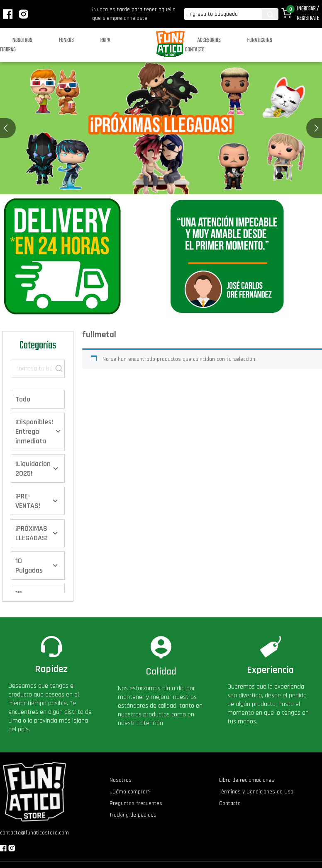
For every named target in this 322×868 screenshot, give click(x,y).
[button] (316, 128)
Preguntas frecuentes (136, 803)
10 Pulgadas (29, 566)
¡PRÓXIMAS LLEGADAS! (32, 533)
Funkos (66, 40)
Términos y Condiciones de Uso (256, 792)
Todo (23, 399)
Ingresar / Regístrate (308, 14)
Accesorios (209, 40)
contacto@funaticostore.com (34, 833)
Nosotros (22, 40)
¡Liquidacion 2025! (33, 469)
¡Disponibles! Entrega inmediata (34, 432)
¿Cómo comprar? (130, 792)
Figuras (8, 50)
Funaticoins (260, 40)
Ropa (105, 40)
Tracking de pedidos (133, 815)
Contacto (195, 50)
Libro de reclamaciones (247, 780)
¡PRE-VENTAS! (28, 501)
